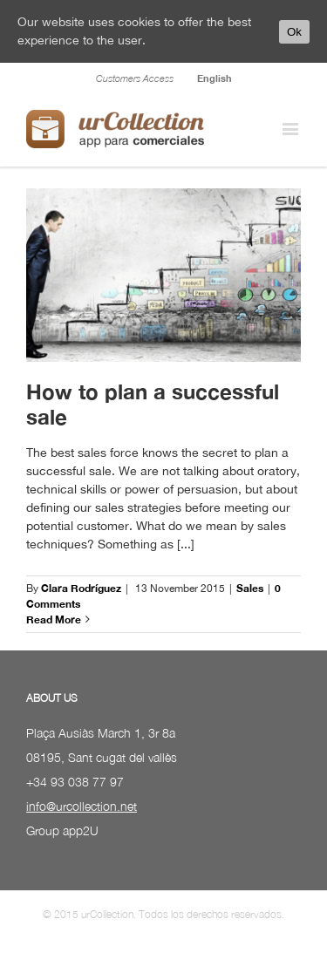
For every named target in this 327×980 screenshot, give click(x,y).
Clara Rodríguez (81, 588)
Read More (54, 619)
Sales (250, 588)
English (215, 78)
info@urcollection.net (82, 806)
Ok (294, 32)
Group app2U (62, 830)
